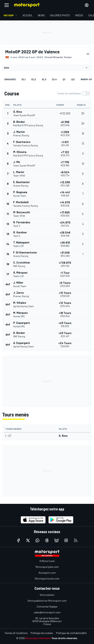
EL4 (54, 79)
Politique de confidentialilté (71, 633)
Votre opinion (47, 595)
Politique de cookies (42, 633)
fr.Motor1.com (47, 561)
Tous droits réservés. (65, 638)
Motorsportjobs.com (47, 567)
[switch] (73, 93)
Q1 (64, 79)
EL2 (34, 79)
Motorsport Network (38, 638)
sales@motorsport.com (47, 612)
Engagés (10, 79)
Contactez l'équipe (47, 606)
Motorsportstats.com (47, 578)
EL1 (24, 79)
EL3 (44, 79)
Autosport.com (47, 573)
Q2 (73, 79)
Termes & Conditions (16, 633)
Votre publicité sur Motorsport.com (47, 601)
